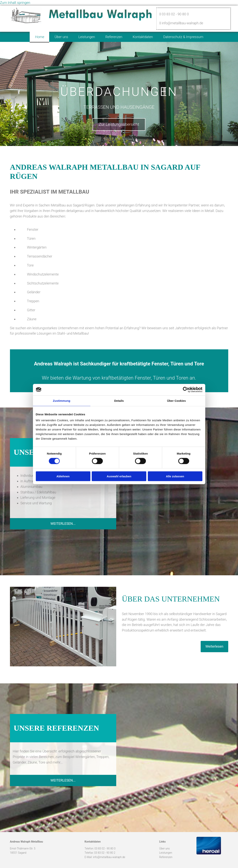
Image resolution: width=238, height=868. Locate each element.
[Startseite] (26, 22)
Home (37, 36)
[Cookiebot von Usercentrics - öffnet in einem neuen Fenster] (186, 390)
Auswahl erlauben (119, 476)
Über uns (59, 36)
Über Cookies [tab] (177, 401)
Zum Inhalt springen (15, 3)
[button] (119, 124)
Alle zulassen (175, 476)
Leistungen (86, 36)
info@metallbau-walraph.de (109, 856)
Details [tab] (119, 401)
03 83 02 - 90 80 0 (105, 848)
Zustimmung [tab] (62, 401)
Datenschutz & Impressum (186, 36)
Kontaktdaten (144, 36)
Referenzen (114, 36)
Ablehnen (63, 476)
